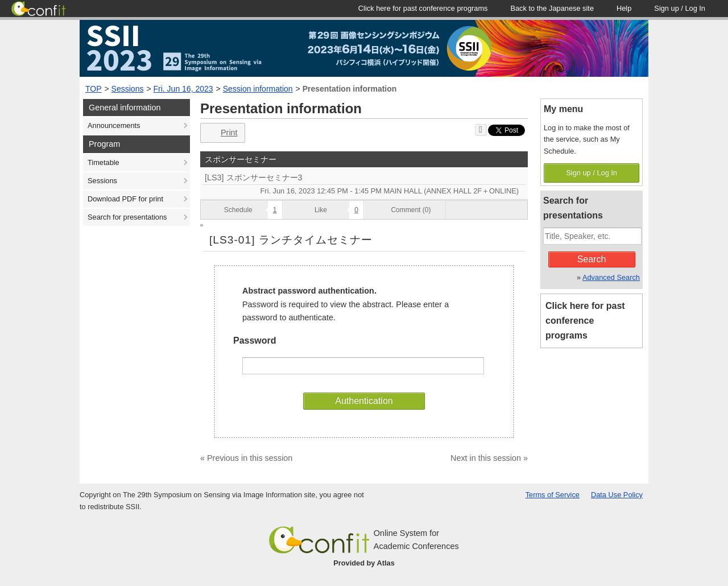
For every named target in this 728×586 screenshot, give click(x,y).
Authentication (364, 401)
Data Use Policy (617, 495)
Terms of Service (553, 495)
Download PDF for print (125, 199)
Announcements (114, 125)
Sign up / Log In (591, 173)
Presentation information (350, 89)
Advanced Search (611, 277)
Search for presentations (127, 217)
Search (592, 259)
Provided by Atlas (364, 563)
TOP (94, 89)
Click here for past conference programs (585, 321)
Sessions (128, 89)
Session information (258, 89)
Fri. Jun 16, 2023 (183, 89)
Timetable (104, 162)
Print (222, 133)
